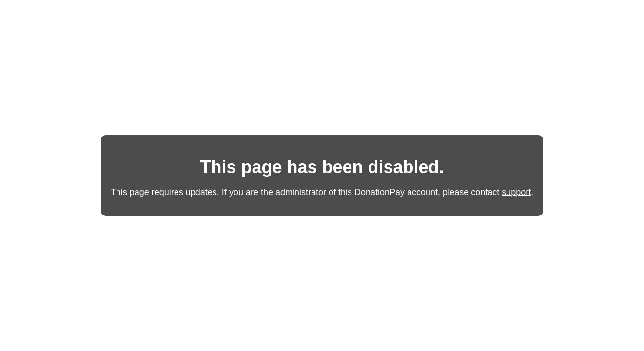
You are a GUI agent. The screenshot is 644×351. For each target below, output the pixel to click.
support (516, 192)
